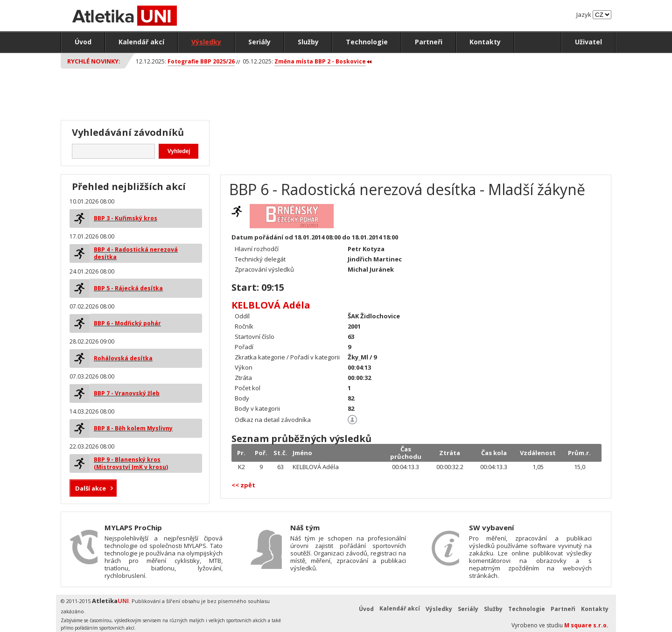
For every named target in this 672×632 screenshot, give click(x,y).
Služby (308, 42)
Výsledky (206, 42)
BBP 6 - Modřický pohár (127, 323)
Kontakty (485, 42)
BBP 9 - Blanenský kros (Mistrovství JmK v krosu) (131, 463)
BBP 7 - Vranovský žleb (127, 393)
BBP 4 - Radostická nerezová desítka (136, 253)
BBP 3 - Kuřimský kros (126, 218)
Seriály (259, 42)
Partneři (429, 42)
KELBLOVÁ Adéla (271, 305)
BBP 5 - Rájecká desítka (128, 288)
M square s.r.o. (586, 625)
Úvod (83, 42)
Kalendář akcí (141, 42)
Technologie (367, 42)
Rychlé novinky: (94, 61)
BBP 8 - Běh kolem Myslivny (133, 428)
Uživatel (588, 42)
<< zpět (243, 485)
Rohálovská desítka (123, 358)
